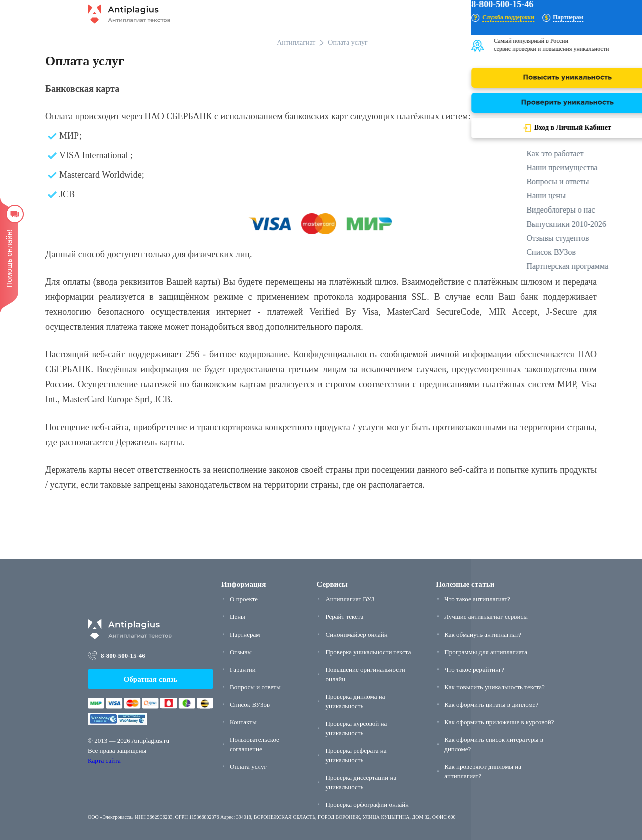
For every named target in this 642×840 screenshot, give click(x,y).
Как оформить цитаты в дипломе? (491, 704)
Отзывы (241, 652)
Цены (237, 617)
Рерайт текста (344, 617)
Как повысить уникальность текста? (495, 687)
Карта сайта (104, 761)
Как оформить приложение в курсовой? (499, 722)
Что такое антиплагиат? (477, 599)
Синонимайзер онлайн (356, 634)
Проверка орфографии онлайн (367, 805)
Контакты (243, 722)
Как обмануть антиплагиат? (483, 634)
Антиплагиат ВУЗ (350, 599)
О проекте (244, 599)
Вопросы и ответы (255, 687)
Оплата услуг (248, 767)
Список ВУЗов (250, 704)
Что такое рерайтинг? (474, 669)
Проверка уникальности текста (368, 652)
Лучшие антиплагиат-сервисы (486, 617)
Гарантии (243, 669)
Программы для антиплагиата (486, 652)
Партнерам (245, 634)
